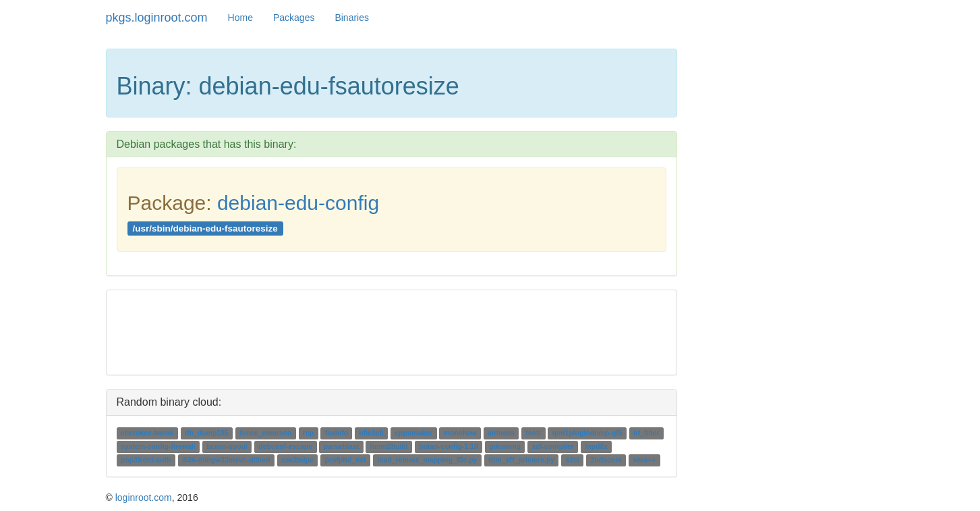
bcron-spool (227, 447)
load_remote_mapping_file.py (427, 460)
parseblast (342, 447)
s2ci (572, 460)
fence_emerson (265, 433)
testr (533, 433)
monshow (460, 433)
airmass (501, 433)
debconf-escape (285, 447)
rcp (308, 433)
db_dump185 (207, 433)
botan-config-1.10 (449, 447)
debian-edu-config (298, 203)
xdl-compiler (552, 447)
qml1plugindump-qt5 (587, 433)
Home (240, 18)
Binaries (352, 18)
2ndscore (606, 460)
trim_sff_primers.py (521, 460)
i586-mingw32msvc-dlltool (226, 460)
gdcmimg (505, 447)
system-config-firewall (158, 447)
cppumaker (413, 433)
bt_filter (646, 433)
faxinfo (337, 433)
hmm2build (389, 447)
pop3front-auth (146, 460)
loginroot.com (144, 497)
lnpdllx (596, 447)
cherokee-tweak (147, 433)
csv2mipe (297, 460)
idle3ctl (372, 433)
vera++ (645, 460)
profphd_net (345, 460)
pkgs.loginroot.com (157, 18)
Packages (294, 18)
